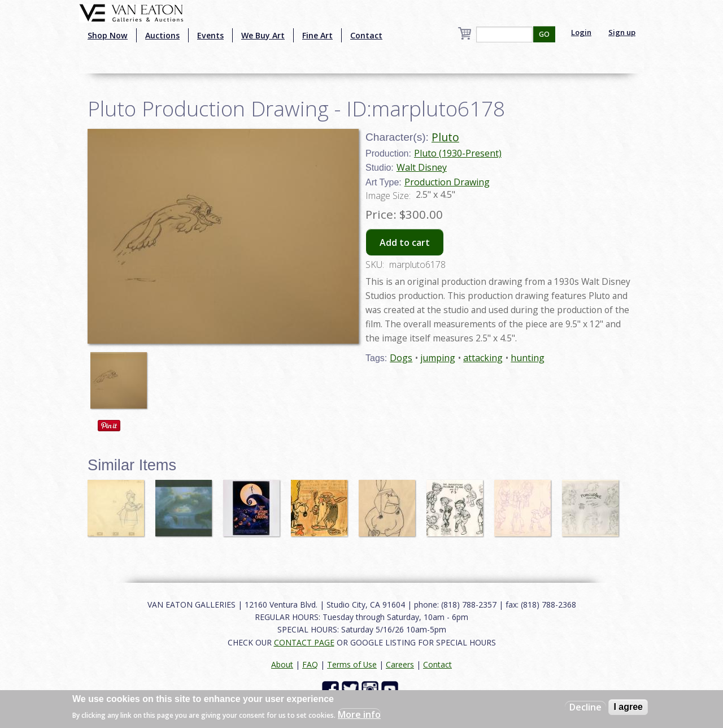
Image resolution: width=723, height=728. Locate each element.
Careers (400, 664)
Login (581, 32)
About (282, 664)
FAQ (310, 664)
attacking (483, 358)
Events (210, 35)
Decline (585, 707)
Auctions (162, 35)
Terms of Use (352, 664)
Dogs (401, 358)
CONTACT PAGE (304, 642)
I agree (628, 707)
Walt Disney (422, 167)
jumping (438, 358)
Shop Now (108, 35)
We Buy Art (263, 35)
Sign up (622, 32)
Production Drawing (447, 182)
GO (544, 34)
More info (359, 714)
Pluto (445, 137)
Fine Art (317, 35)
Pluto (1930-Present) (458, 153)
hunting (528, 358)
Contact (366, 35)
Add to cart (405, 242)
